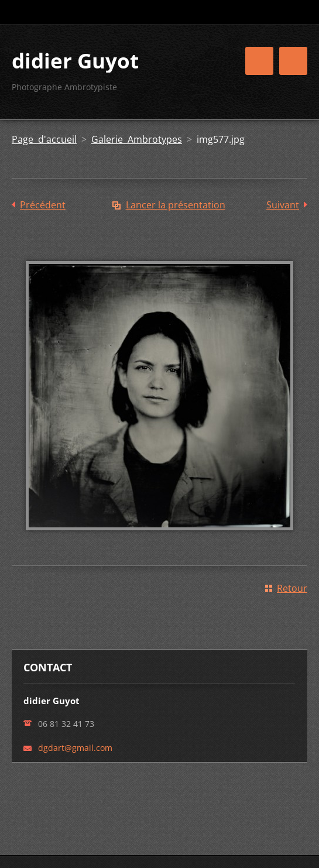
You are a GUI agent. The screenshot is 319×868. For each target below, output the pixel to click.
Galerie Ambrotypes (137, 139)
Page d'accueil (44, 139)
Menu (293, 61)
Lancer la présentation (176, 205)
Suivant (283, 205)
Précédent (43, 205)
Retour (292, 588)
